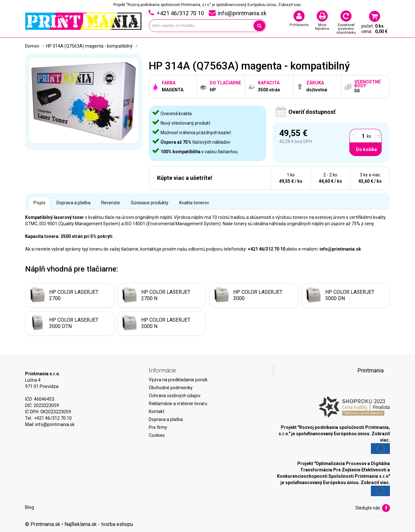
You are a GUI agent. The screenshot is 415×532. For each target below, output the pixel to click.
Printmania (371, 371)
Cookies (157, 435)
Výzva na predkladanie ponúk (178, 380)
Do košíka (366, 149)
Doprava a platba (73, 203)
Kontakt (157, 411)
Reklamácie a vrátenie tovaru (178, 404)
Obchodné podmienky (171, 388)
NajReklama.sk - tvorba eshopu (99, 524)
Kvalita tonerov (194, 203)
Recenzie (111, 203)
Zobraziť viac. (290, 5)
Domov (32, 46)
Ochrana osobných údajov (175, 396)
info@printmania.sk (55, 424)
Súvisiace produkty (150, 203)
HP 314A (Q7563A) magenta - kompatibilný (89, 46)
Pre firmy (158, 427)
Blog (30, 507)
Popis (40, 203)
